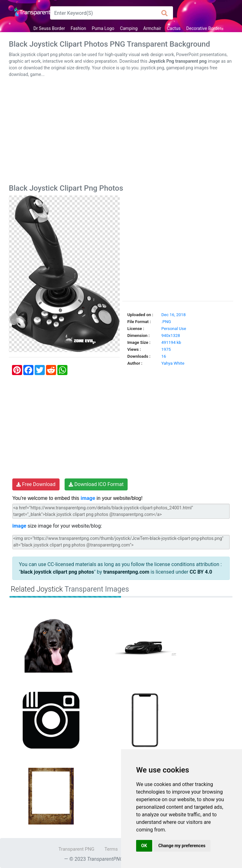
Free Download (36, 484)
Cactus (174, 28)
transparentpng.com (126, 572)
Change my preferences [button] (182, 846)
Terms (111, 849)
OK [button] (144, 846)
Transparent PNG (76, 849)
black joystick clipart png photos (57, 572)
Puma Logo (103, 28)
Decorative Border (204, 28)
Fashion (78, 28)
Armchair (152, 28)
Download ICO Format (96, 484)
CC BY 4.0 (201, 572)
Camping (129, 28)
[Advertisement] (121, 132)
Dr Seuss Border (49, 28)
